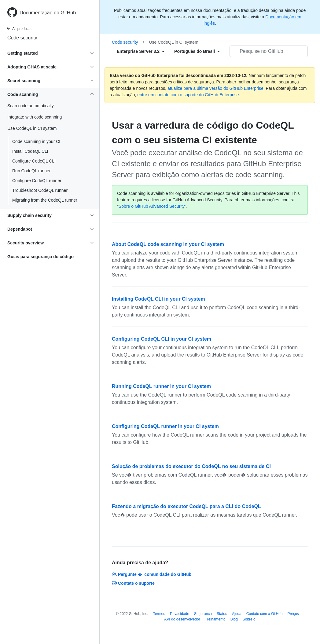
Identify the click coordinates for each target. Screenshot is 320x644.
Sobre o (249, 619)
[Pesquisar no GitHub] (269, 51)
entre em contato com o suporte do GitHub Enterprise (188, 95)
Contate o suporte (133, 583)
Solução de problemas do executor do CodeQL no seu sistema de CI (191, 466)
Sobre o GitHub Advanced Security (152, 206)
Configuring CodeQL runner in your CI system (165, 426)
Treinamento (215, 619)
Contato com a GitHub (265, 614)
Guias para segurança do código (40, 257)
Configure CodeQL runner (37, 181)
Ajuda (237, 614)
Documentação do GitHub (48, 13)
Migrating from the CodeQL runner (45, 200)
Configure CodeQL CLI (34, 161)
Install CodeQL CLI (30, 151)
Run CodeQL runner (31, 171)
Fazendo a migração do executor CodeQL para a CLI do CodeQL (186, 506)
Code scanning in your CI (36, 141)
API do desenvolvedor (182, 619)
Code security (22, 38)
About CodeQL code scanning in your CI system (168, 244)
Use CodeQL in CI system (173, 42)
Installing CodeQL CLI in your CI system (158, 299)
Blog (234, 619)
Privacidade (180, 614)
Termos (159, 614)
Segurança (203, 614)
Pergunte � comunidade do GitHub (152, 574)
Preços (293, 614)
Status (222, 614)
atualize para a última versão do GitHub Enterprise (215, 88)
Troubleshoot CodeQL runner (40, 190)
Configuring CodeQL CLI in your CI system (162, 339)
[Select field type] (141, 51)
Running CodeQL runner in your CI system (161, 386)
